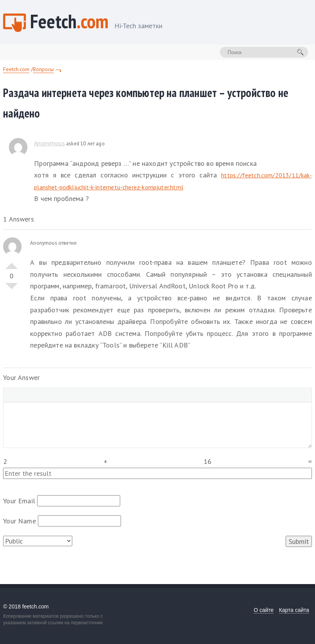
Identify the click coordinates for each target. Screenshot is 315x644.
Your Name (20, 521)
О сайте (263, 610)
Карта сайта (294, 610)
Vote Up (12, 263)
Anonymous (49, 143)
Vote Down (12, 289)
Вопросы (43, 69)
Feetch (96, 22)
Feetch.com (16, 69)
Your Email (19, 501)
